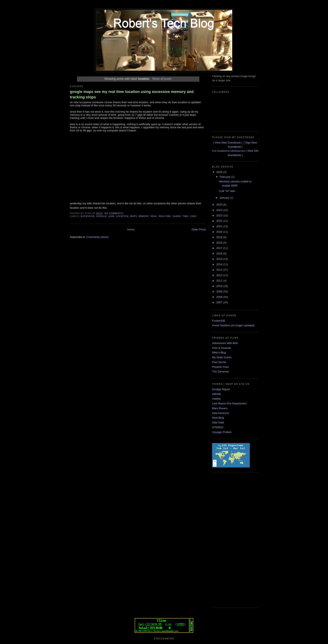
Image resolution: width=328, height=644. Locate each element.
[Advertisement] (229, 540)
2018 (220, 243)
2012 (220, 275)
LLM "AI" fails (227, 191)
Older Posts (199, 229)
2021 (220, 226)
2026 (220, 172)
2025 (220, 205)
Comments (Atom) (98, 237)
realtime (165, 216)
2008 (220, 297)
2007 (220, 302)
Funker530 (219, 321)
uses (193, 216)
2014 (220, 264)
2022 (220, 221)
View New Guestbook (228, 143)
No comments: (115, 213)
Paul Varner (219, 362)
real (154, 216)
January (225, 198)
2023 (220, 215)
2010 (220, 286)
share (177, 216)
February (225, 177)
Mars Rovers (220, 408)
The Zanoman (221, 372)
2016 (220, 253)
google (101, 216)
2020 (220, 232)
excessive (88, 216)
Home (131, 229)
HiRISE (217, 394)
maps (134, 216)
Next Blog (218, 418)
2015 (220, 259)
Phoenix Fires (220, 367)
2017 (220, 248)
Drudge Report (221, 389)
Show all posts (162, 79)
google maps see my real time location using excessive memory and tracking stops (132, 94)
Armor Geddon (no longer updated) (233, 325)
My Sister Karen (222, 357)
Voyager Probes (222, 432)
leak (111, 216)
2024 (220, 210)
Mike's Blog (219, 352)
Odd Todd (218, 422)
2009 (220, 292)
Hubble (216, 399)
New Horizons (221, 413)
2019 (220, 237)
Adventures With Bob (225, 343)
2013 (220, 270)
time (185, 216)
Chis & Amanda (222, 348)
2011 (220, 281)
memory (144, 216)
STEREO (218, 427)
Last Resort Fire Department (229, 403)
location (122, 216)
